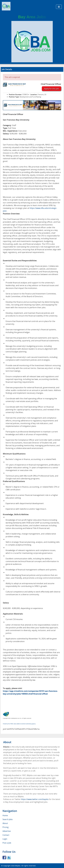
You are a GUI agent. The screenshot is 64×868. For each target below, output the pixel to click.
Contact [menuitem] (6, 835)
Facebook (4, 858)
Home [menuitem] (5, 815)
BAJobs (18, 866)
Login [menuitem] (5, 839)
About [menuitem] (5, 823)
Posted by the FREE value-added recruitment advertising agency (19, 724)
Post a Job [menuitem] (7, 843)
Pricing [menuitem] (6, 827)
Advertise (7, 831)
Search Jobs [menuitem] (8, 819)
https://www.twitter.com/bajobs (35, 799)
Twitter (9, 858)
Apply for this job (51, 89)
